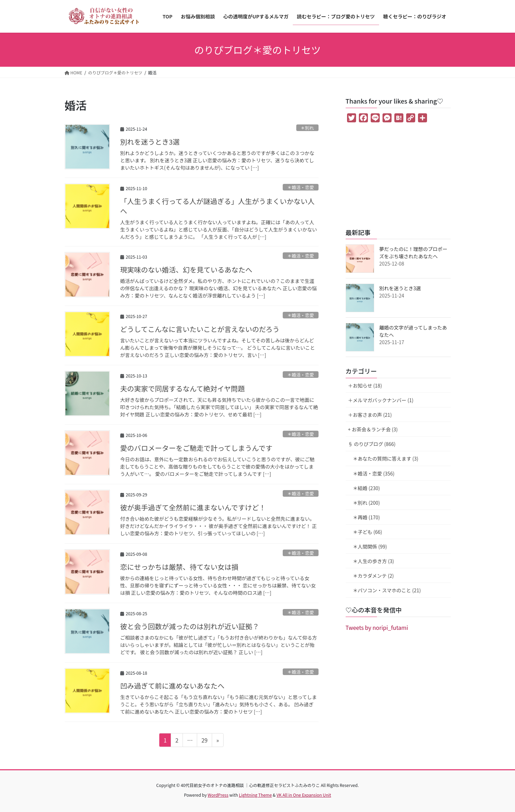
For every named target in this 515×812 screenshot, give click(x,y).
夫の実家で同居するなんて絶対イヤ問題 (183, 388)
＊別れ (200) (367, 503)
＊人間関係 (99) (370, 546)
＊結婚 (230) (367, 488)
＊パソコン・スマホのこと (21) (387, 590)
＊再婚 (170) (367, 517)
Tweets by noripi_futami (377, 627)
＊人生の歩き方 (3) (373, 561)
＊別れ (307, 128)
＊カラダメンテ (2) (373, 576)
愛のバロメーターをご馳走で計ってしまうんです (196, 448)
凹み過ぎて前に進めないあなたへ (172, 686)
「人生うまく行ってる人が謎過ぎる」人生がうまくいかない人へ (218, 206)
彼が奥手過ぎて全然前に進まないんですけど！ (193, 507)
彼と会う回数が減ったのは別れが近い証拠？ (190, 626)
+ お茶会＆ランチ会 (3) (373, 429)
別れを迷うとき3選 (150, 142)
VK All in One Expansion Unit (304, 795)
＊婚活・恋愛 (301, 187)
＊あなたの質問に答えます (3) (386, 458)
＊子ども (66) (368, 532)
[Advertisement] (398, 177)
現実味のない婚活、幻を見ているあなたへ (186, 270)
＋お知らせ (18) (365, 385)
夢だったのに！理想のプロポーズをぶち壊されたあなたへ (413, 253)
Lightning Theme (255, 795)
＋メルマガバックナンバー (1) (381, 400)
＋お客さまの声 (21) (370, 415)
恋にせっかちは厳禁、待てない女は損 (179, 567)
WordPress (218, 795)
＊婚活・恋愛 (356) (374, 473)
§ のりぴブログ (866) (372, 444)
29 (204, 741)
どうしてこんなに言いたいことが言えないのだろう (200, 329)
